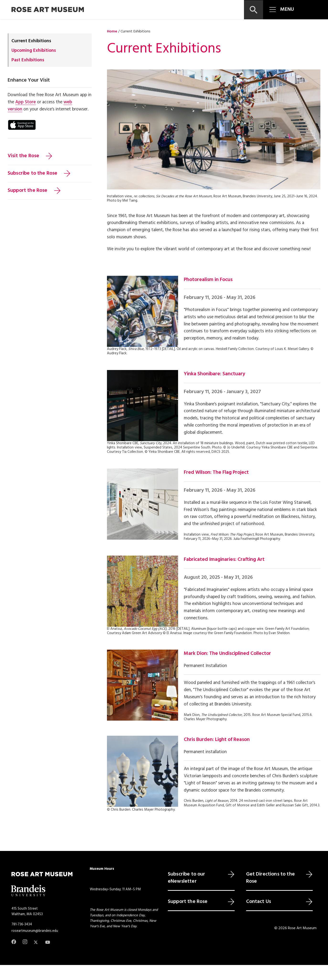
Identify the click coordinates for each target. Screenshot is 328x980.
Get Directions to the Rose (270, 878)
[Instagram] (25, 942)
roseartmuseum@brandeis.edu (35, 931)
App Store (26, 102)
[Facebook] (14, 942)
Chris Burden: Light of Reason (217, 740)
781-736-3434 (22, 924)
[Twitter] (36, 942)
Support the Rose (28, 191)
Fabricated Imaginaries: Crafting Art (224, 560)
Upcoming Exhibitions (34, 51)
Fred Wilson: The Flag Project (216, 473)
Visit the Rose (23, 156)
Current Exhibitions (31, 41)
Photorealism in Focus (208, 280)
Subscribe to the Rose (32, 173)
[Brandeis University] (28, 891)
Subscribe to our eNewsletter (187, 878)
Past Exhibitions (28, 60)
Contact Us (259, 902)
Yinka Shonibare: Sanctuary (214, 374)
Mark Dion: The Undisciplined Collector (227, 654)
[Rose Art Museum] (48, 10)
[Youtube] (48, 942)
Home (112, 31)
